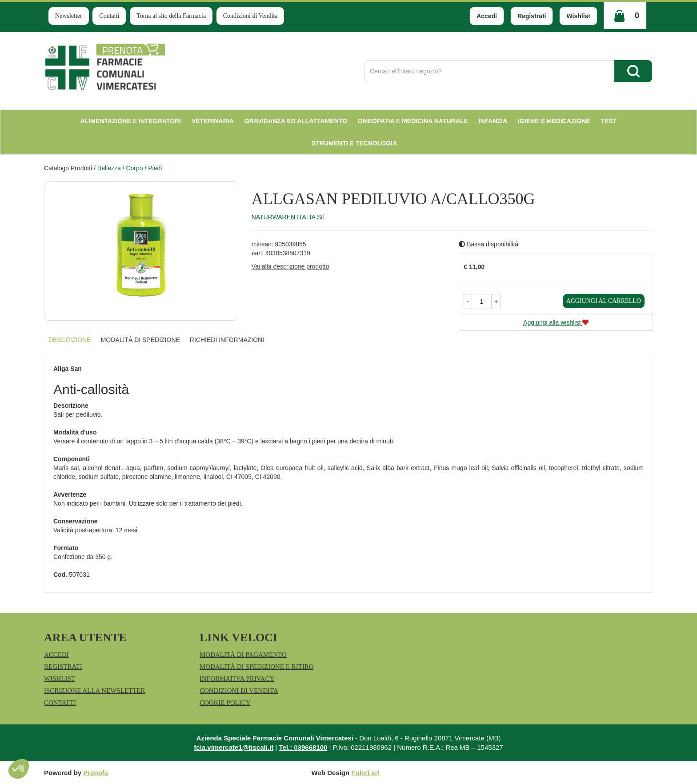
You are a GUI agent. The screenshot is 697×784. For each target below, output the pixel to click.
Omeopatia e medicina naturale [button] (413, 121)
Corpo (134, 168)
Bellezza (109, 168)
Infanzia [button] (493, 121)
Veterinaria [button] (213, 121)
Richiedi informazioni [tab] (227, 340)
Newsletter (69, 16)
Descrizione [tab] (70, 340)
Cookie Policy (225, 703)
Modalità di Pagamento (243, 655)
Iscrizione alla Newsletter (94, 691)
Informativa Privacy (237, 679)
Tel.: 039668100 (303, 747)
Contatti (109, 16)
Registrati (532, 16)
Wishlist (578, 16)
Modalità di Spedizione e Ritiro (257, 667)
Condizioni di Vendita (250, 16)
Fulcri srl (365, 773)
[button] (468, 302)
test (609, 121)
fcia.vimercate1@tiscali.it (234, 747)
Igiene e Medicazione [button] (554, 121)
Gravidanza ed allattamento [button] (296, 121)
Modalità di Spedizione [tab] (140, 340)
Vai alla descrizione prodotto (290, 266)
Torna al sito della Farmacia (171, 16)
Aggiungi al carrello (604, 301)
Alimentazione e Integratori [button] (131, 121)
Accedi (487, 16)
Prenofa (96, 773)
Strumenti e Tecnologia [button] (354, 143)
